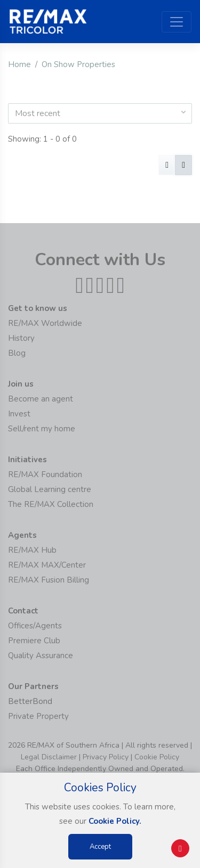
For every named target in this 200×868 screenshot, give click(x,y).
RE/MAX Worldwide (45, 323)
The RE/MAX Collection (51, 504)
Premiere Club (34, 641)
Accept (100, 847)
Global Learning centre (50, 489)
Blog (17, 353)
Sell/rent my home (42, 429)
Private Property (38, 716)
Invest (19, 414)
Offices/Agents (35, 626)
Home (19, 64)
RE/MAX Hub (32, 550)
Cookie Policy (157, 757)
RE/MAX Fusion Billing (49, 580)
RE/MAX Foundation (45, 474)
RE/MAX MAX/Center (47, 565)
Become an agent (41, 399)
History (21, 338)
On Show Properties (78, 64)
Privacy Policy (106, 757)
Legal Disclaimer (49, 757)
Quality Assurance (41, 656)
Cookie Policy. (115, 821)
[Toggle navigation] (177, 22)
